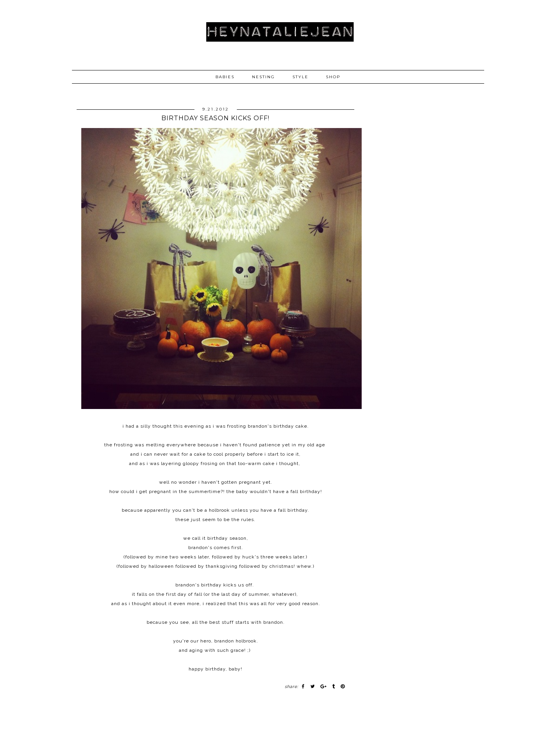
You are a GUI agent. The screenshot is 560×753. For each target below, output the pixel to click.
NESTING (263, 77)
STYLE (300, 77)
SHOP (333, 77)
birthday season (227, 538)
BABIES (225, 77)
